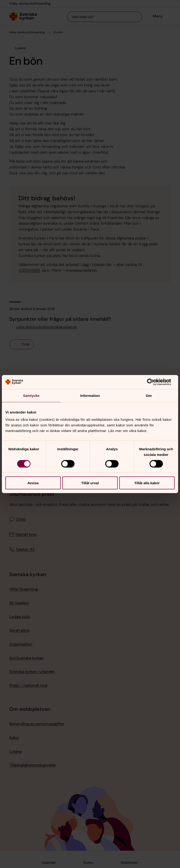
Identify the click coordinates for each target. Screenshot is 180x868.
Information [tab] (90, 395)
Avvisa (33, 483)
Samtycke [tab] (31, 395)
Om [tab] (149, 395)
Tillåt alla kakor (147, 483)
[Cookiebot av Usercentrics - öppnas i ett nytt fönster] (154, 382)
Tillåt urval (90, 483)
